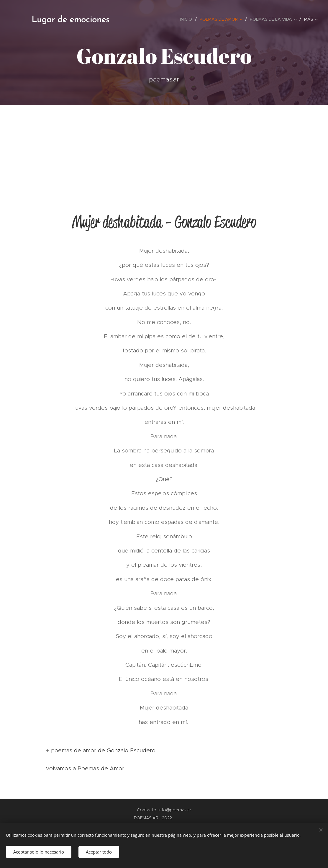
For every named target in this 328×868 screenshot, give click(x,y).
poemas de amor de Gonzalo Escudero (103, 750)
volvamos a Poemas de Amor (85, 768)
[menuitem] (188, 19)
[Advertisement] (164, 149)
